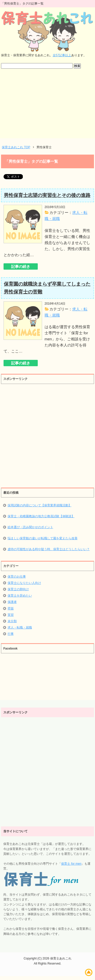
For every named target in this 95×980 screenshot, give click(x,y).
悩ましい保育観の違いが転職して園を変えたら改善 (43, 538)
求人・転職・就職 (20, 627)
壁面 (11, 608)
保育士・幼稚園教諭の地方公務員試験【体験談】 (41, 516)
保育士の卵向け (18, 589)
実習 (11, 615)
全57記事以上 (62, 55)
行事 (11, 634)
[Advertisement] (48, 106)
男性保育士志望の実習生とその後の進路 (47, 195)
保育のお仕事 (17, 577)
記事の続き (21, 266)
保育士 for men (71, 864)
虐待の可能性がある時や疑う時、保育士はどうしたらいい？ (49, 549)
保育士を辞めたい (20, 596)
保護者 (12, 602)
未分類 (12, 621)
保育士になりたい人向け (24, 583)
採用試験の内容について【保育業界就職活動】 (40, 505)
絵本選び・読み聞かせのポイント (30, 527)
